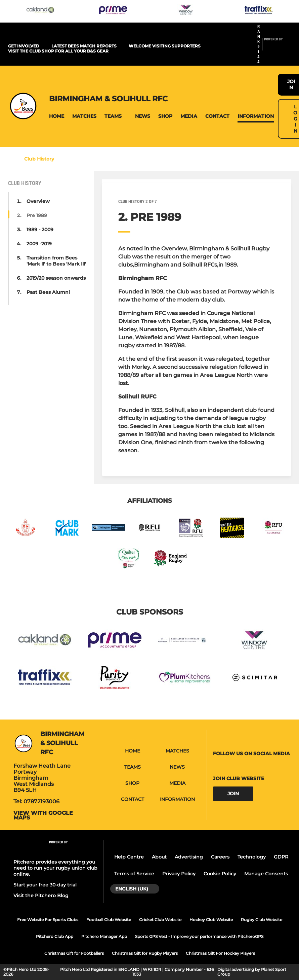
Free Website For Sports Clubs (48, 920)
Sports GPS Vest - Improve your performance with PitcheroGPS (199, 936)
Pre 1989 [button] (37, 215)
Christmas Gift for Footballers (74, 953)
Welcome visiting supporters (165, 46)
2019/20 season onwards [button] (56, 278)
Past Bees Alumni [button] (48, 292)
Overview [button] (38, 201)
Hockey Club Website (211, 920)
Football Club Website (109, 920)
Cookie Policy (220, 874)
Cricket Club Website (160, 920)
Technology (252, 857)
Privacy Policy (179, 874)
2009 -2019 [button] (39, 244)
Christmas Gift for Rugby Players (145, 953)
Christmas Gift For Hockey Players (220, 953)
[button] (57, 116)
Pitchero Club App (55, 936)
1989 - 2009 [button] (40, 230)
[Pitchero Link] (277, 47)
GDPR (281, 857)
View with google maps (43, 815)
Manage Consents (266, 874)
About (159, 857)
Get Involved (24, 46)
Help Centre (129, 857)
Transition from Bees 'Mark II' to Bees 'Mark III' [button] (56, 261)
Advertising (189, 857)
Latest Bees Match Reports (84, 46)
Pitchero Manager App (104, 936)
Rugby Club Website (262, 920)
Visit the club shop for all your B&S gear (58, 51)
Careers (220, 857)
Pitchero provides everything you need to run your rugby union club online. (55, 868)
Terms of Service (134, 874)
